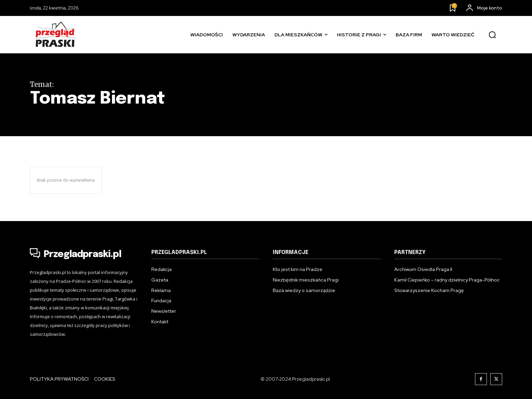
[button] (492, 35)
